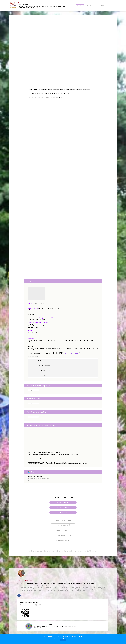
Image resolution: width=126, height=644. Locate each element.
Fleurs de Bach (46, 589)
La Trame (39, 590)
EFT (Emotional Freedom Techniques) (32, 589)
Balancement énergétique (45, 588)
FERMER (63, 640)
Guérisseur (53, 589)
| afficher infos (47, 366)
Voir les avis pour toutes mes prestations (39, 478)
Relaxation (103, 589)
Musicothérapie (72, 589)
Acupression (21, 588)
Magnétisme (80, 589)
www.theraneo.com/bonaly (29, 602)
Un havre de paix (72, 353)
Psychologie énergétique (90, 589)
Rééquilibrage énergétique (78, 590)
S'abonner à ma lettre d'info (63, 535)
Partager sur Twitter (63, 530)
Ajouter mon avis (32, 480)
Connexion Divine (46, 590)
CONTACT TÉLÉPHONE (63, 503)
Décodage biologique (69, 588)
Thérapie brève (21, 590)
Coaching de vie (97, 588)
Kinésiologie (65, 589)
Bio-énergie (77, 588)
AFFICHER (33, 390)
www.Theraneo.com (48, 637)
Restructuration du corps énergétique (61, 590)
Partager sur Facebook (63, 525)
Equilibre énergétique (86, 588)
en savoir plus (81, 638)
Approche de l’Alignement (31, 588)
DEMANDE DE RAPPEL (63, 508)
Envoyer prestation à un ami (63, 520)
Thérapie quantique (31, 590)
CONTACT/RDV (113, 6)
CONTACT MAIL (63, 513)
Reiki (98, 589)
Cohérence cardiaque (57, 588)
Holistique (59, 589)
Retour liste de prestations (63, 540)
